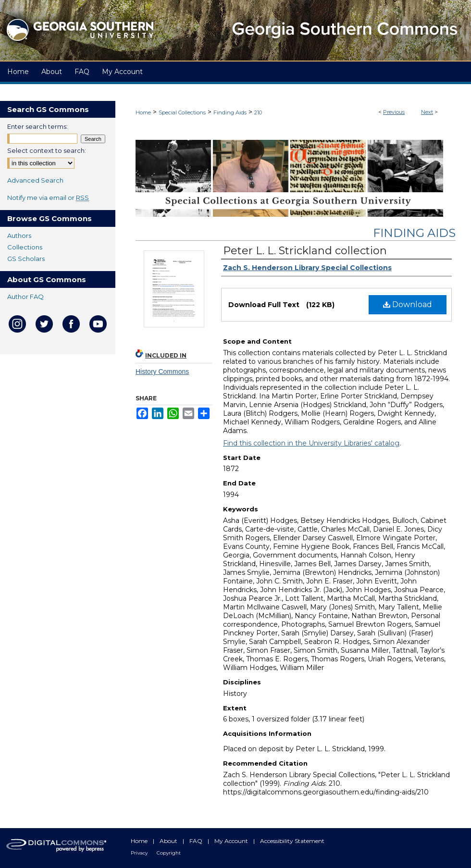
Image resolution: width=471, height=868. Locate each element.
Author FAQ (25, 297)
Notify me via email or (48, 198)
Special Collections (182, 112)
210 (258, 112)
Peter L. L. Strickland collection (305, 251)
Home (143, 112)
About (169, 841)
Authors (19, 236)
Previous (394, 112)
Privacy (140, 853)
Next (427, 112)
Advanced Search (35, 180)
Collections (25, 247)
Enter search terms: (37, 126)
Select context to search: (47, 150)
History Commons (162, 372)
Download (408, 304)
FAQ (197, 841)
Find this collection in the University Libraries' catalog (311, 443)
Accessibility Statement (292, 841)
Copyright (169, 853)
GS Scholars (26, 259)
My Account (232, 841)
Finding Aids (230, 112)
